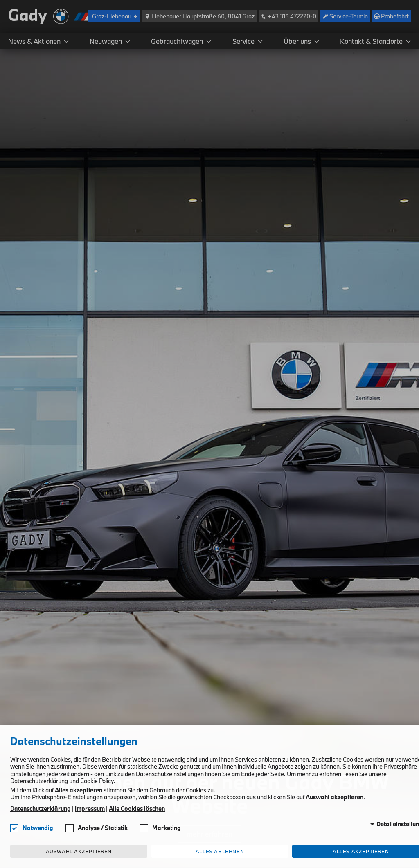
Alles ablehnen (220, 851)
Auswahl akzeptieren (79, 851)
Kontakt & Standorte (371, 41)
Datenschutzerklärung (41, 809)
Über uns (297, 41)
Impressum (90, 809)
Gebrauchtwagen (177, 41)
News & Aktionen (34, 41)
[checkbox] (14, 828)
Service (243, 41)
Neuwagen (106, 41)
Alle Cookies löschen (137, 809)
